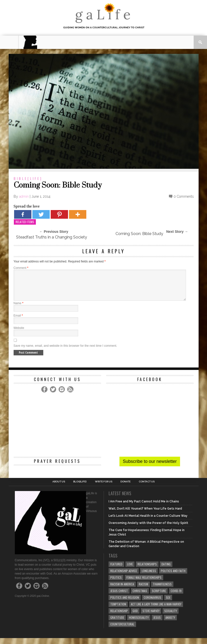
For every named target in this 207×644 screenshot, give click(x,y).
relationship (119, 617)
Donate (126, 488)
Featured (116, 570)
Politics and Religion (125, 603)
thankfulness (162, 590)
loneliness (149, 577)
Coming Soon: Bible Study (139, 234)
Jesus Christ (119, 597)
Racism (143, 590)
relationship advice (124, 577)
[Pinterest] (59, 214)
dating (166, 570)
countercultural (122, 630)
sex (168, 603)
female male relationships (144, 583)
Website (19, 334)
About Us (59, 488)
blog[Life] (80, 488)
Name (19, 309)
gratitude (117, 623)
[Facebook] (23, 214)
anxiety (170, 623)
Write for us (104, 488)
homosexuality (139, 623)
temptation (118, 610)
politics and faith (173, 577)
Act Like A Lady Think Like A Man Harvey (156, 610)
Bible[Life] (28, 178)
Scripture (159, 597)
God (135, 617)
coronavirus (152, 603)
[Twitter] (41, 214)
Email (18, 322)
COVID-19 (176, 597)
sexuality (171, 617)
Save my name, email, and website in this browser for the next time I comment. (65, 352)
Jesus (157, 623)
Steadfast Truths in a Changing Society (52, 237)
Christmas (140, 597)
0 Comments (184, 196)
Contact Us (147, 488)
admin (24, 196)
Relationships (147, 570)
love (130, 570)
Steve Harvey (151, 617)
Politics (116, 583)
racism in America (122, 590)
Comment (21, 268)
